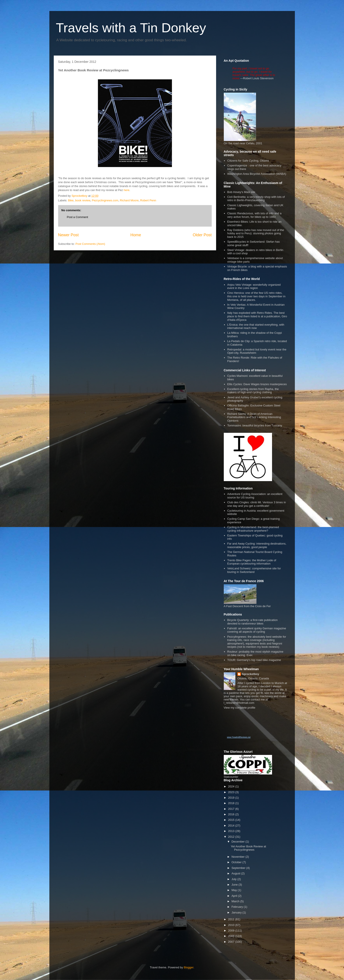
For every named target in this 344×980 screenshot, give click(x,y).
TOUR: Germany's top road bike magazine (254, 660)
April (235, 896)
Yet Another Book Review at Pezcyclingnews (248, 848)
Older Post (202, 235)
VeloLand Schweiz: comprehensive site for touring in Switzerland (254, 570)
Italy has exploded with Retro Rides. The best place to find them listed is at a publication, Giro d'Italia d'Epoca (257, 316)
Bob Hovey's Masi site (241, 192)
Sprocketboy (250, 674)
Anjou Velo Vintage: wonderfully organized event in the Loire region (254, 286)
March (236, 901)
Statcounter (231, 777)
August (236, 873)
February (238, 907)
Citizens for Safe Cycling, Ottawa (248, 161)
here (127, 190)
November (238, 857)
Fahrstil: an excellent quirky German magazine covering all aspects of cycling (257, 630)
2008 (232, 936)
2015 (232, 820)
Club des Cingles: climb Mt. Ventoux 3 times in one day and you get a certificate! (257, 504)
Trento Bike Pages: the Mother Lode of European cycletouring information (252, 562)
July (234, 879)
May (235, 890)
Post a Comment (78, 217)
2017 (232, 809)
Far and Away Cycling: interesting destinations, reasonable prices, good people (257, 545)
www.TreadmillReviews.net (239, 737)
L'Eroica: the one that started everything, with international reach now (256, 326)
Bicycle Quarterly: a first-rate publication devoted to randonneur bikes (253, 622)
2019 (232, 798)
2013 (232, 831)
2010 (232, 925)
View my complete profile (240, 708)
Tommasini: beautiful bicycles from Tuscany (255, 425)
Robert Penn (148, 200)
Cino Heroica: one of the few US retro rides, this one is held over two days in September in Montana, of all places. (256, 296)
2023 (232, 792)
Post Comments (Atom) (90, 244)
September (239, 868)
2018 (232, 803)
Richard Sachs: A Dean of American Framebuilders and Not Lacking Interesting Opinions (254, 417)
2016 (232, 814)
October (237, 862)
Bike (71, 200)
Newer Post (68, 235)
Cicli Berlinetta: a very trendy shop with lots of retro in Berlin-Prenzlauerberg (256, 199)
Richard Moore (129, 200)
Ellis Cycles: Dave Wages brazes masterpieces (257, 384)
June (235, 885)
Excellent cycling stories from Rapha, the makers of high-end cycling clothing (253, 391)
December (238, 842)
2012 (232, 837)
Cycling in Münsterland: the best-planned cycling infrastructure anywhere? (253, 529)
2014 (232, 826)
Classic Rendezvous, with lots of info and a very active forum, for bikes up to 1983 (254, 215)
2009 (232, 930)
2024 (232, 786)
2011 (232, 919)
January (237, 912)
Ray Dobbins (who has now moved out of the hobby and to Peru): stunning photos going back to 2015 (256, 233)
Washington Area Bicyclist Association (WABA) (257, 174)
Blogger (189, 967)
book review (83, 200)
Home (136, 235)
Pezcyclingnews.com (105, 200)
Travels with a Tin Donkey (131, 28)
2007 (232, 942)
